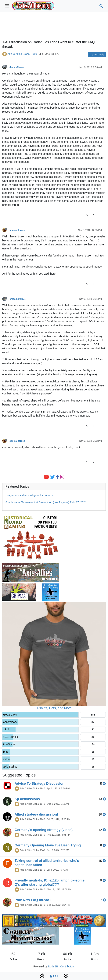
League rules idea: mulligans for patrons (29, 495)
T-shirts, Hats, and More (54, 708)
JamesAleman (17, 67)
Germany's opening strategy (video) (44, 830)
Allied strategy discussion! (36, 814)
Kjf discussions (27, 799)
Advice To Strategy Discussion (40, 784)
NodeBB (53, 966)
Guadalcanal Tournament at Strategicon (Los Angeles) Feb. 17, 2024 (46, 502)
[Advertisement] (54, 27)
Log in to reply (97, 54)
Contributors (67, 966)
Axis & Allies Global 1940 (22, 54)
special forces (17, 230)
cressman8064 (17, 299)
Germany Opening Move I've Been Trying (48, 845)
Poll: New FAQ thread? (33, 900)
